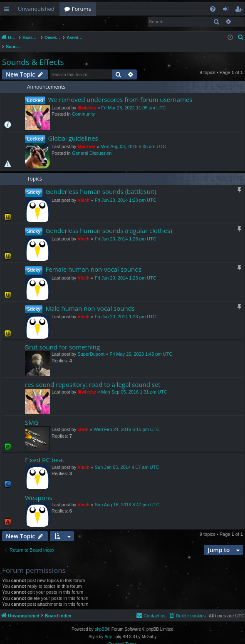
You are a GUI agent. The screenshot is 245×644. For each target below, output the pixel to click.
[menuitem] (213, 9)
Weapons (38, 489)
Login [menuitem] (227, 10)
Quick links (8, 10)
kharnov (86, 138)
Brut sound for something (62, 339)
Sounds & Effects (33, 54)
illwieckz (87, 99)
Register (41, 21)
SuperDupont (91, 346)
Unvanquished (36, 9)
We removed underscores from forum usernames (120, 91)
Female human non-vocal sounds (93, 261)
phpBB (101, 621)
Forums (82, 9)
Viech (83, 192)
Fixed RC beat (45, 451)
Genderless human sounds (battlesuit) (101, 183)
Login (14, 21)
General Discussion (92, 145)
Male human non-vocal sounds (90, 300)
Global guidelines (73, 130)
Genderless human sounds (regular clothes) (109, 222)
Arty (108, 628)
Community (84, 106)
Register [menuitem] (240, 10)
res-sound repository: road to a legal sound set (93, 376)
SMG (32, 414)
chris (83, 421)
